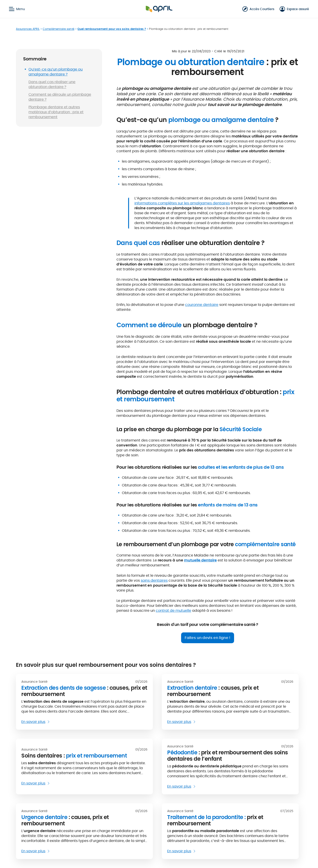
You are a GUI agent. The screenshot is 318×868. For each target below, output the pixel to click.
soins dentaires (154, 580)
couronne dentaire (202, 305)
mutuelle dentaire (200, 560)
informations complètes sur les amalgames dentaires (182, 203)
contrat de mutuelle (173, 611)
